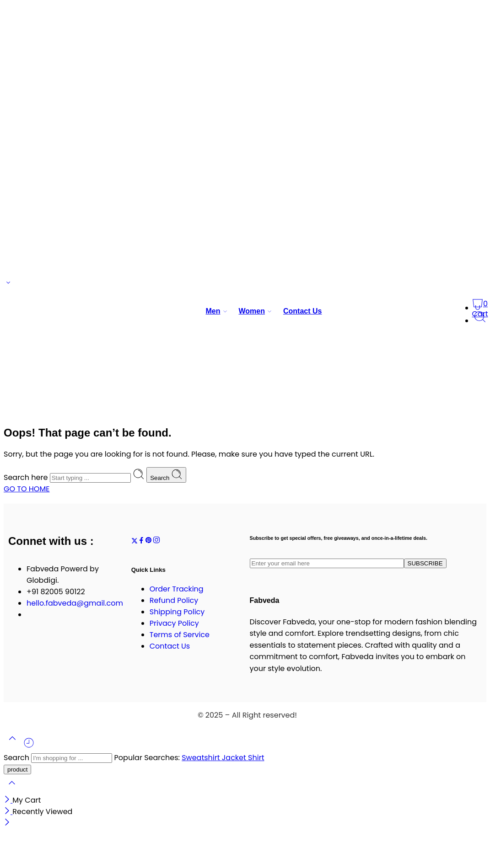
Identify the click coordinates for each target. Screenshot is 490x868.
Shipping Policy (177, 612)
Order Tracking (177, 589)
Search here (27, 477)
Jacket (235, 758)
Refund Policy (174, 600)
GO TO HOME (27, 489)
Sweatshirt (202, 758)
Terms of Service (180, 635)
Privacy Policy (174, 623)
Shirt (256, 758)
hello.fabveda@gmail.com (75, 603)
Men (213, 311)
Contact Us (302, 311)
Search (166, 475)
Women (252, 311)
